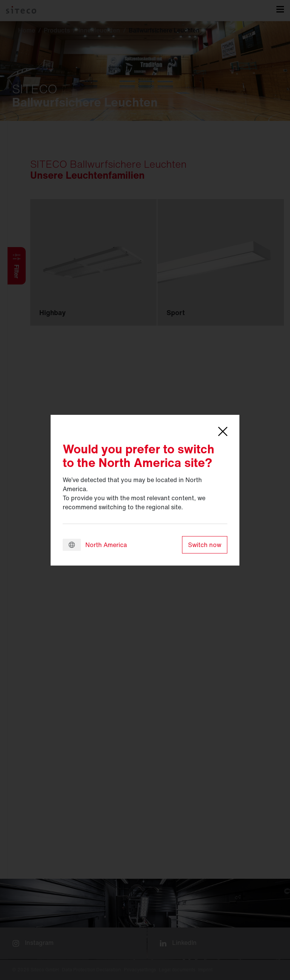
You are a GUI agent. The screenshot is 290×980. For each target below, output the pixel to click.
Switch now (205, 545)
